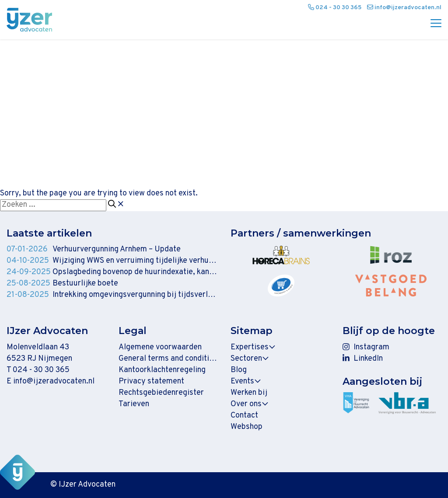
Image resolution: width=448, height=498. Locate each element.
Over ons (250, 404)
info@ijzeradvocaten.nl (54, 381)
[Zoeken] (112, 204)
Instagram (366, 347)
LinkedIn (363, 359)
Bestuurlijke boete (85, 284)
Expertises (253, 347)
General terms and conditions (168, 359)
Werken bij (249, 393)
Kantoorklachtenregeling (162, 370)
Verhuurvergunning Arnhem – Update (117, 249)
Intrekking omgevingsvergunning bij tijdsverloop (135, 295)
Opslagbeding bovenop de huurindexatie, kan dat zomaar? (135, 272)
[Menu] (433, 24)
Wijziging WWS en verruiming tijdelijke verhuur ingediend (135, 261)
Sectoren (250, 359)
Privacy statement (151, 381)
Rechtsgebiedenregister (161, 393)
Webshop (247, 427)
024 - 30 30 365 (41, 370)
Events (246, 381)
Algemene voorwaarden (160, 347)
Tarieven (134, 404)
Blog (239, 370)
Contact (244, 416)
